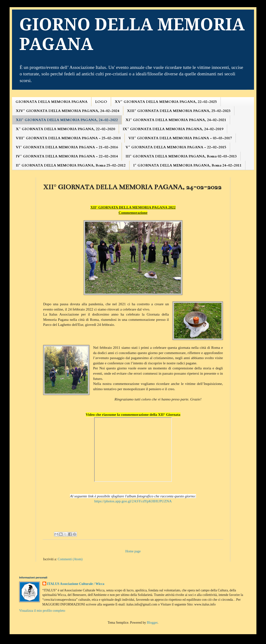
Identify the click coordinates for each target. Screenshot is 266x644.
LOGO (101, 102)
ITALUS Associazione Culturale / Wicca (76, 584)
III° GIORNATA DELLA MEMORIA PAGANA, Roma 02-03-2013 (181, 156)
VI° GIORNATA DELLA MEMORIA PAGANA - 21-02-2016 (67, 147)
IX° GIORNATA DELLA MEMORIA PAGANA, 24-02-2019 (173, 129)
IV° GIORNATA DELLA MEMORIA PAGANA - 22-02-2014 (67, 156)
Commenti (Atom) (70, 559)
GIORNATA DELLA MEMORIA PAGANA (52, 102)
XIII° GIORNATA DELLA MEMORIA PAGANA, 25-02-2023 (179, 111)
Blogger (152, 623)
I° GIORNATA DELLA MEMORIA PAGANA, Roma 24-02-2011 (187, 165)
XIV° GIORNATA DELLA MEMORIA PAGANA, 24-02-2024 (68, 111)
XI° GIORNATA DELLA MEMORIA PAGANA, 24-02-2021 (176, 120)
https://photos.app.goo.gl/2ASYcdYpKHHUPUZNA (133, 501)
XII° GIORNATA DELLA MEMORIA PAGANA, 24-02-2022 (67, 120)
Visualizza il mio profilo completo (42, 611)
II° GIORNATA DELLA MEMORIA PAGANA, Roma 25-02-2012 (71, 165)
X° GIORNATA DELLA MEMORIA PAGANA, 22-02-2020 (65, 129)
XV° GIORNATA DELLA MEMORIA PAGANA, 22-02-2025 (166, 102)
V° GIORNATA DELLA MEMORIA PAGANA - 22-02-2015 (176, 147)
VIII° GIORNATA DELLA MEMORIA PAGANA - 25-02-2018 (68, 138)
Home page (133, 551)
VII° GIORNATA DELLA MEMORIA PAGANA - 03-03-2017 (180, 138)
